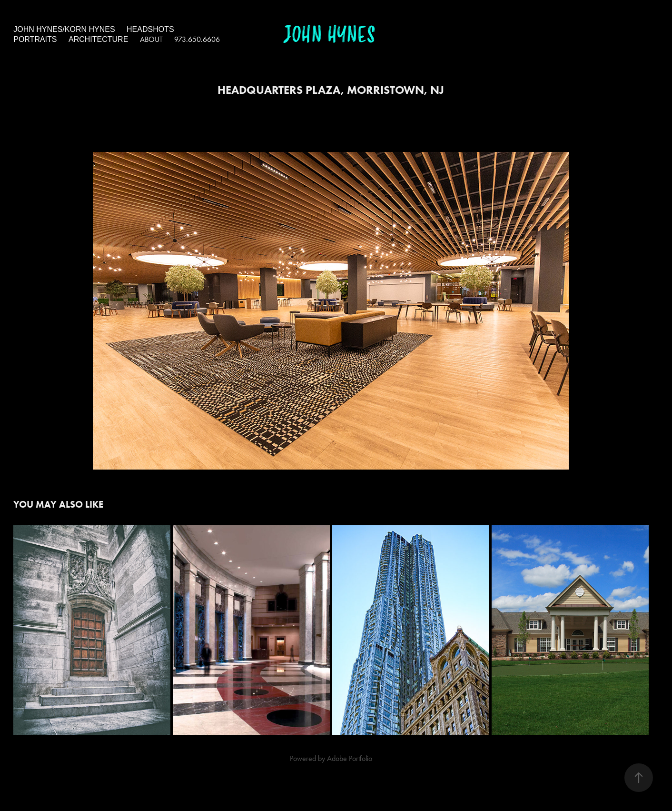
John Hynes (329, 35)
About (151, 39)
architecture (98, 39)
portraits (35, 39)
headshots (150, 29)
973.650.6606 (197, 39)
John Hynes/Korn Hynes (64, 29)
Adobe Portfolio (350, 758)
